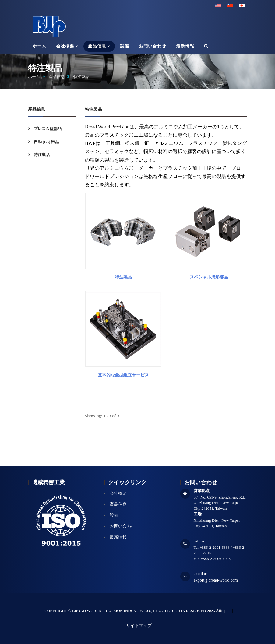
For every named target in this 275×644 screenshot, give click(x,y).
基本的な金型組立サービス (123, 375)
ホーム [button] (39, 46)
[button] (206, 46)
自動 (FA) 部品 (46, 142)
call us (199, 541)
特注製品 (41, 155)
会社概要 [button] (67, 46)
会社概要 (118, 494)
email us (201, 574)
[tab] (52, 129)
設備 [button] (125, 46)
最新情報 (118, 537)
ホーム (34, 77)
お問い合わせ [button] (153, 46)
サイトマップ (139, 626)
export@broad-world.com (216, 580)
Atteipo (222, 611)
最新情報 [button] (185, 46)
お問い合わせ (122, 526)
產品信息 (57, 77)
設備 (114, 515)
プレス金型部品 (47, 129)
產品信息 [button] (99, 46)
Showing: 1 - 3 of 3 (102, 416)
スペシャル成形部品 (209, 277)
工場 (198, 514)
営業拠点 (202, 491)
